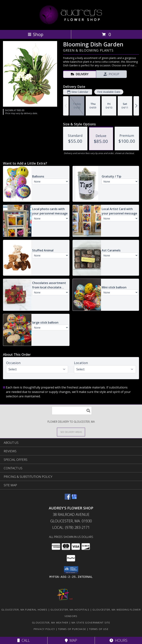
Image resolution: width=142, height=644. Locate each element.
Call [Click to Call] (24, 640)
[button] (71, 570)
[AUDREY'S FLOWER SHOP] (71, 24)
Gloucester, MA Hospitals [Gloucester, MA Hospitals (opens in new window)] (70, 610)
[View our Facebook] (68, 498)
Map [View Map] (71, 640)
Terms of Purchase (72, 629)
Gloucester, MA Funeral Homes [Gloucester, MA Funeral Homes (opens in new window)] (24, 610)
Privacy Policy (44, 629)
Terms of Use (99, 629)
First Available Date (109, 92)
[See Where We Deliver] (71, 432)
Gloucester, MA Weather (50, 623)
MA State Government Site (91, 623)
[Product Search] (72, 411)
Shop (35, 34)
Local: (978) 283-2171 (71, 527)
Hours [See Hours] (118, 640)
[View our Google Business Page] (74, 498)
